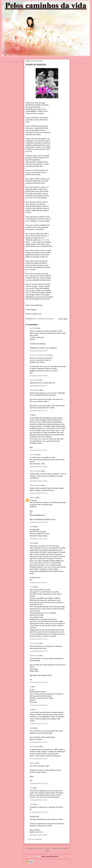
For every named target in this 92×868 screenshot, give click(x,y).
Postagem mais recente (34, 848)
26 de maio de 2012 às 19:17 (39, 386)
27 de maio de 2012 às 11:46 (38, 759)
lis (30, 687)
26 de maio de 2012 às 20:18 (39, 467)
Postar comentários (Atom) (50, 856)
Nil (31, 415)
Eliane (32, 527)
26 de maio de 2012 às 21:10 (39, 522)
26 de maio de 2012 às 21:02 (39, 481)
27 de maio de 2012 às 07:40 (39, 651)
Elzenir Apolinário (36, 471)
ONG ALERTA (34, 643)
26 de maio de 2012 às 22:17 (39, 583)
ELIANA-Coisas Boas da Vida (39, 355)
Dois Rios (33, 763)
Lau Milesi (33, 328)
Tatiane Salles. (34, 656)
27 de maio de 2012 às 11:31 (38, 742)
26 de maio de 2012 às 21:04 (39, 493)
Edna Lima (33, 455)
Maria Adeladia (35, 390)
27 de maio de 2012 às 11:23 (38, 724)
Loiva (31, 788)
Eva (31, 710)
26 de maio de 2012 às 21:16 (39, 539)
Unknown (33, 498)
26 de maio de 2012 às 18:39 (39, 376)
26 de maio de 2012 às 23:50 (39, 639)
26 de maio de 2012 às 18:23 (39, 351)
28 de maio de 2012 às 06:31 (39, 835)
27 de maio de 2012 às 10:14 (39, 682)
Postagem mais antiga (60, 848)
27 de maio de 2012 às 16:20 (39, 800)
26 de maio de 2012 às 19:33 (39, 450)
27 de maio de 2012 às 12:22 (39, 783)
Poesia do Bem (34, 380)
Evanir (32, 587)
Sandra (32, 543)
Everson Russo (34, 747)
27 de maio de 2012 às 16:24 (39, 812)
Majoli (32, 728)
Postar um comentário (35, 839)
